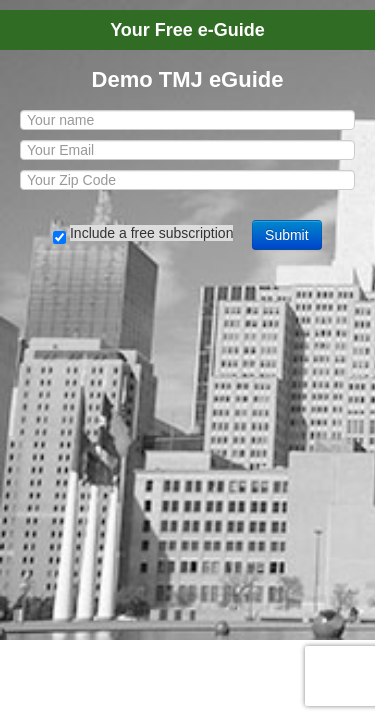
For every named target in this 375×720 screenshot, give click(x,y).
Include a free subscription (151, 233)
